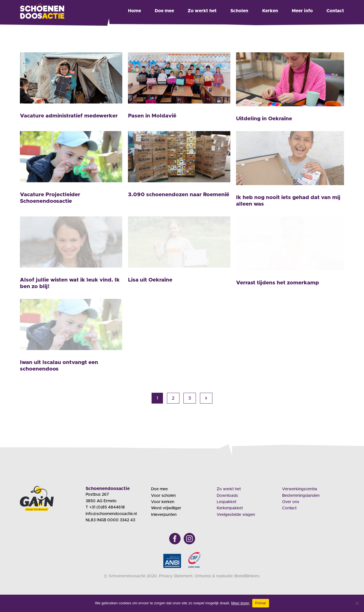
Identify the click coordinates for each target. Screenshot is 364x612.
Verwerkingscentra (300, 489)
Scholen (239, 11)
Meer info (302, 11)
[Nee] (357, 603)
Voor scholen (163, 496)
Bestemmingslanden (301, 496)
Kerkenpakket (230, 508)
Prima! (261, 603)
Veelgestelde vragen (236, 515)
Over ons (291, 502)
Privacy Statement (176, 576)
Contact (335, 11)
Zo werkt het (202, 11)
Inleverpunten (164, 515)
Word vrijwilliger (166, 508)
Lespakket (227, 502)
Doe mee (164, 11)
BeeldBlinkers (247, 576)
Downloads (227, 496)
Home (135, 11)
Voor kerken (163, 502)
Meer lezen (240, 603)
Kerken (270, 11)
